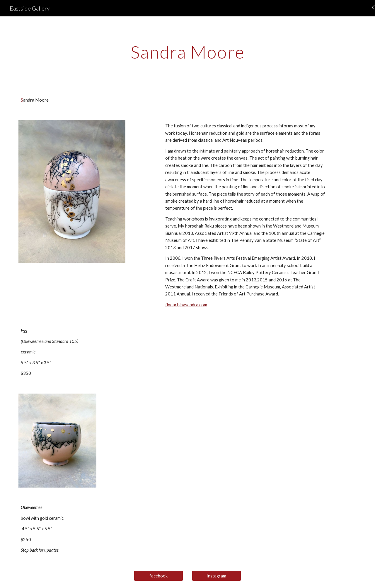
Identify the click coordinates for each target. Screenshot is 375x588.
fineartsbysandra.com (186, 305)
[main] (187, 52)
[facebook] (158, 576)
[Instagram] (217, 576)
